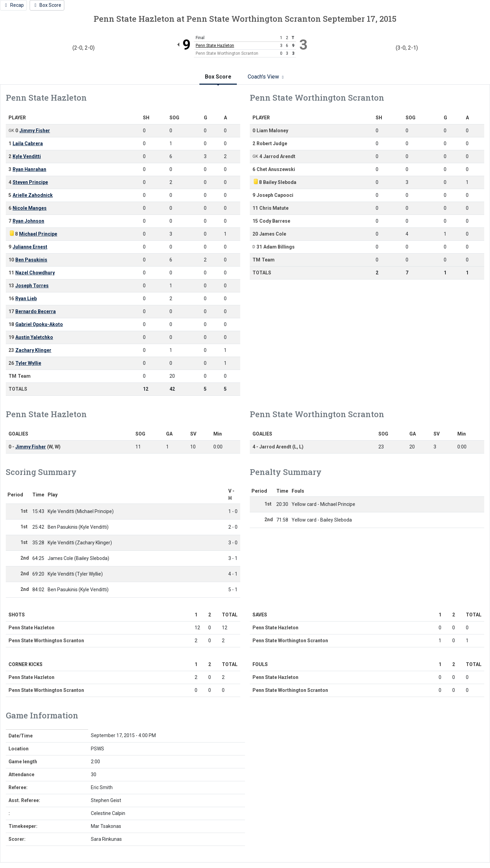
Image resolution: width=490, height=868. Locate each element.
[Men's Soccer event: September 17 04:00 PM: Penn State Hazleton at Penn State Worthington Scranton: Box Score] (47, 5)
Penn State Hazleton (215, 46)
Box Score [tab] (218, 77)
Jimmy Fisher (35, 131)
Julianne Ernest (30, 247)
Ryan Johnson (28, 221)
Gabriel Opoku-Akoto (39, 324)
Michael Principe (38, 234)
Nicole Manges (30, 208)
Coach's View (267, 77)
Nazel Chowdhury (35, 273)
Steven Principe (30, 182)
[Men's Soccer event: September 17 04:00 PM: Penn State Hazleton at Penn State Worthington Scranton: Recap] (13, 5)
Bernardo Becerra (36, 311)
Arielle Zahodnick (33, 195)
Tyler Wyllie (28, 363)
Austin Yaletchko (34, 337)
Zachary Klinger (33, 350)
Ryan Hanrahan (29, 169)
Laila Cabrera (28, 143)
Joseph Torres (32, 286)
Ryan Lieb (26, 299)
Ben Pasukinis (31, 260)
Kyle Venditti (27, 156)
